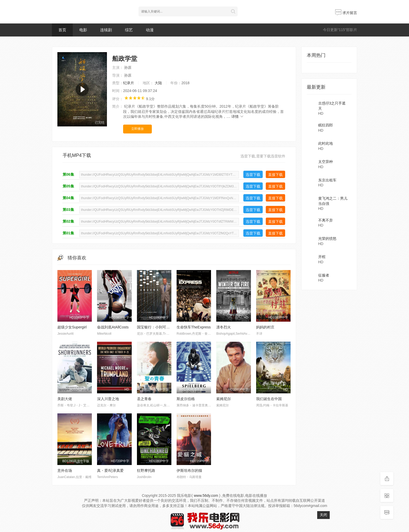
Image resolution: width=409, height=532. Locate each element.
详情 (238, 117)
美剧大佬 (65, 399)
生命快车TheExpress (194, 327)
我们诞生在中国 (269, 399)
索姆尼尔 (224, 399)
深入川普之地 (108, 399)
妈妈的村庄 (265, 327)
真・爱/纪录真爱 (110, 470)
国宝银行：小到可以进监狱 (159, 327)
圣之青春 (144, 399)
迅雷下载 (253, 175)
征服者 (324, 275)
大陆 (158, 83)
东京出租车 (327, 180)
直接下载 (275, 175)
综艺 (129, 30)
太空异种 (326, 162)
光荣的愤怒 (327, 239)
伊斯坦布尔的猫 (189, 470)
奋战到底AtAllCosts (113, 327)
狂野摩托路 (146, 470)
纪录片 (129, 83)
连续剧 (106, 30)
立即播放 (137, 129)
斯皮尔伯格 (186, 399)
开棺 (322, 257)
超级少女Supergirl (72, 327)
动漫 (150, 30)
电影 (83, 30)
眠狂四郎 (326, 125)
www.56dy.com (206, 496)
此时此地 (326, 143)
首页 (62, 30)
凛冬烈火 (224, 327)
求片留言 (346, 13)
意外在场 (65, 470)
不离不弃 (326, 220)
